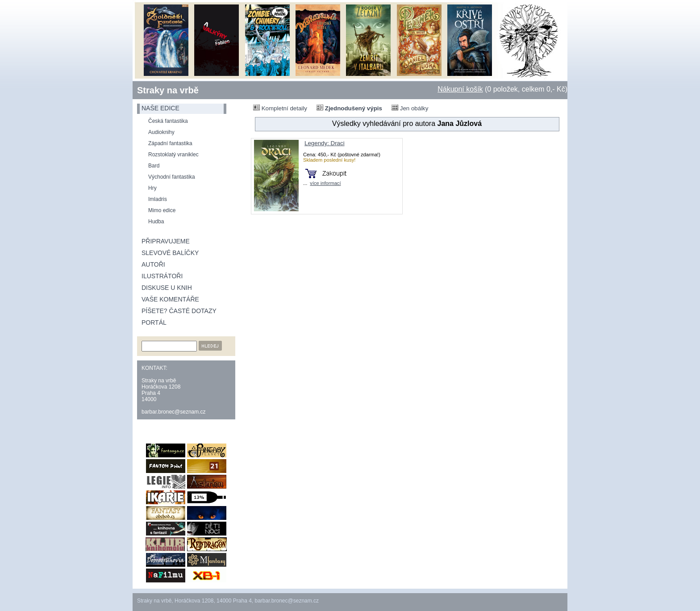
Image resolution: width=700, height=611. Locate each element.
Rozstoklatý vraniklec (173, 155)
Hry (152, 188)
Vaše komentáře (170, 299)
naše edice (160, 108)
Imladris (158, 199)
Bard (154, 166)
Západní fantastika (170, 143)
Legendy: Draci (325, 143)
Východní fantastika (172, 177)
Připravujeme (166, 241)
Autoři (153, 264)
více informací (325, 183)
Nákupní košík (460, 89)
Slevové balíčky (170, 253)
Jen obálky (410, 108)
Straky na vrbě (168, 90)
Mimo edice (162, 210)
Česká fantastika (168, 121)
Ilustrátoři (162, 276)
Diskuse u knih (167, 288)
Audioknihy (161, 132)
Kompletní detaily (280, 108)
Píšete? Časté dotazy (179, 311)
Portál (154, 322)
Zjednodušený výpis (349, 108)
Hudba (156, 222)
